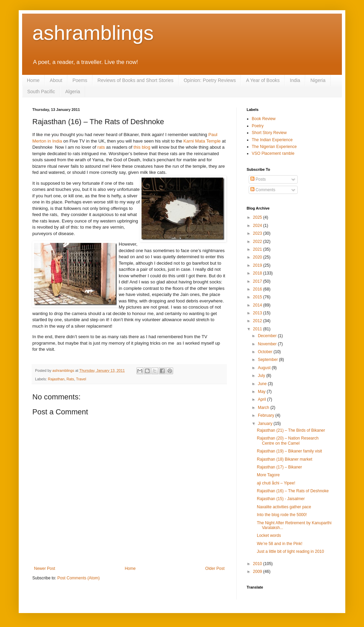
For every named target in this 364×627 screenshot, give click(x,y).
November (268, 344)
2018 (258, 273)
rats (101, 147)
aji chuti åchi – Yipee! (276, 483)
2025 (258, 217)
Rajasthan (56, 379)
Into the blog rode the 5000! (282, 515)
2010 (258, 564)
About (56, 80)
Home (33, 80)
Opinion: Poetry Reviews (210, 80)
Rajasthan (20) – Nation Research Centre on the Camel (288, 441)
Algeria (73, 92)
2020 (258, 257)
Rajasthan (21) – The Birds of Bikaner (291, 430)
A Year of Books (263, 80)
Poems (80, 80)
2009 (258, 572)
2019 (258, 265)
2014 (258, 305)
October (266, 352)
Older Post (215, 568)
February (267, 415)
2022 (258, 242)
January (266, 424)
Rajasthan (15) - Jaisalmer (281, 499)
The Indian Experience (272, 140)
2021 (258, 249)
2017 (258, 281)
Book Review (264, 119)
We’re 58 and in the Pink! (280, 544)
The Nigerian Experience (274, 147)
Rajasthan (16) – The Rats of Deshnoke (293, 491)
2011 (258, 329)
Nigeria (318, 80)
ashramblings (93, 33)
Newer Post (45, 568)
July (262, 376)
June (263, 384)
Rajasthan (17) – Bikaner (279, 467)
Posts (258, 179)
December (268, 336)
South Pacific (41, 92)
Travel (81, 379)
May (262, 392)
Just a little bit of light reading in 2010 (290, 551)
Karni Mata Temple (202, 141)
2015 (258, 297)
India (295, 80)
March (264, 408)
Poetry (258, 126)
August (265, 368)
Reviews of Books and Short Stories (136, 80)
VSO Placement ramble (273, 153)
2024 (258, 226)
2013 (258, 313)
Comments (263, 190)
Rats (70, 379)
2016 (258, 289)
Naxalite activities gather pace (284, 507)
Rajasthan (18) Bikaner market (285, 459)
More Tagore (268, 475)
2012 (258, 321)
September (268, 360)
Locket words (269, 535)
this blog (142, 147)
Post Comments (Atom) (78, 578)
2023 (258, 233)
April (262, 399)
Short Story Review (269, 133)
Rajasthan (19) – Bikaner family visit (289, 451)
